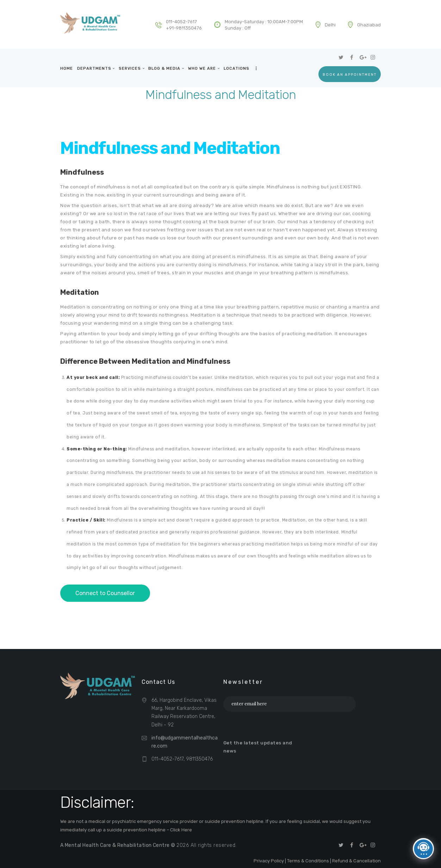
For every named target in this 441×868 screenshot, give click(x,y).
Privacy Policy (269, 861)
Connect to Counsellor (105, 593)
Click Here (181, 830)
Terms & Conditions (308, 861)
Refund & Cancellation (356, 861)
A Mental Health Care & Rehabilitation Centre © (119, 845)
